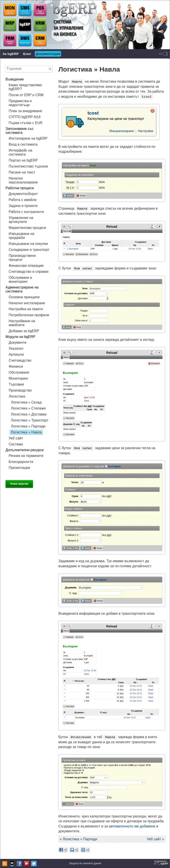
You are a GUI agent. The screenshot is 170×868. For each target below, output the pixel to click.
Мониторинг (18, 378)
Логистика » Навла (26, 432)
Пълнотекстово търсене (28, 166)
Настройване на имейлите (22, 323)
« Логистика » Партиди (78, 839)
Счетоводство (20, 360)
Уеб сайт (16, 438)
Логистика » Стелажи (28, 408)
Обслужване (19, 372)
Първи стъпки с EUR (26, 123)
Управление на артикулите (21, 220)
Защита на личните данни (85, 863)
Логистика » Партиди (28, 426)
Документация (48, 54)
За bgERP (11, 54)
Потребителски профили (29, 315)
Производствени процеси (22, 258)
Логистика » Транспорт (30, 420)
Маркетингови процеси (27, 228)
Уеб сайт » (155, 839)
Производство (20, 390)
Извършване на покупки (28, 244)
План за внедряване (25, 111)
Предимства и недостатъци (20, 103)
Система (16, 444)
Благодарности (21, 462)
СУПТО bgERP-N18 (25, 117)
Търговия (16, 384)
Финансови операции (26, 266)
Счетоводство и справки (29, 272)
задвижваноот (161, 862)
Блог (27, 54)
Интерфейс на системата (20, 152)
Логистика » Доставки (29, 414)
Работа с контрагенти (26, 212)
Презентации (19, 468)
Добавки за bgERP (24, 331)
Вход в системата (23, 144)
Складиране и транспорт (29, 250)
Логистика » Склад (26, 402)
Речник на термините (26, 456)
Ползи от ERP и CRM (26, 95)
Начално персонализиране (23, 180)
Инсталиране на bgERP (28, 138)
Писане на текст (22, 172)
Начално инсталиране (27, 303)
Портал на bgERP (23, 160)
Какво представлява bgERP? (25, 87)
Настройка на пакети (26, 309)
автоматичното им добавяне (132, 826)
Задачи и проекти (23, 206)
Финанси (16, 366)
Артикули (16, 354)
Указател (16, 348)
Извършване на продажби (21, 236)
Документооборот (23, 194)
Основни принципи (24, 297)
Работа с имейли (23, 200)
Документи (17, 342)
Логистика (17, 396)
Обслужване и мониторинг (20, 280)
